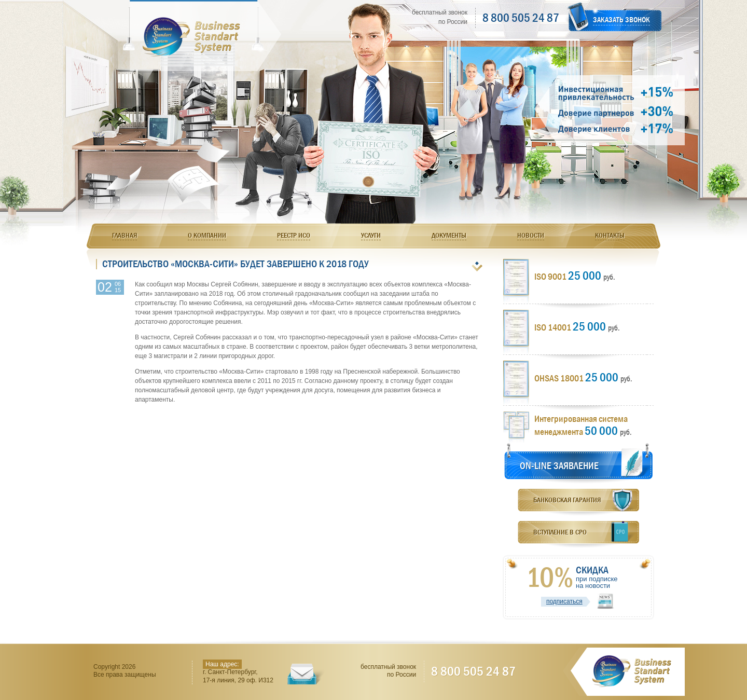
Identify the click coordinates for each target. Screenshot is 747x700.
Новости (531, 235)
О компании (207, 235)
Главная (125, 235)
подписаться (564, 601)
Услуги (371, 235)
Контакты (610, 235)
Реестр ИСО (294, 235)
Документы (449, 235)
